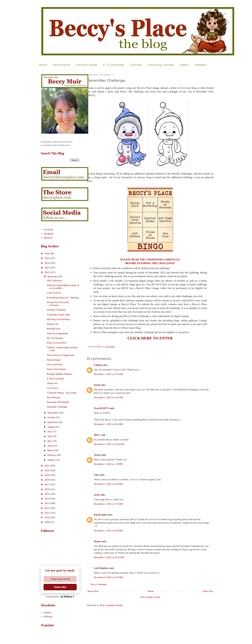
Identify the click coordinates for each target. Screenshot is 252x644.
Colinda (98, 365)
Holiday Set (53, 324)
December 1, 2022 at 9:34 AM (108, 424)
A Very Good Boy (56, 379)
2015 (47, 494)
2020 (47, 470)
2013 (47, 503)
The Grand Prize (55, 364)
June (50, 436)
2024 (47, 263)
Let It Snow (53, 388)
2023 (47, 268)
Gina (96, 475)
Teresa (97, 455)
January (51, 460)
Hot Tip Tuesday (55, 338)
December (53, 276)
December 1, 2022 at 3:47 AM (108, 397)
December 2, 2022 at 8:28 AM (108, 531)
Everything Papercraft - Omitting (63, 298)
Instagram (49, 234)
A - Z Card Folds (113, 65)
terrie (97, 495)
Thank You (52, 383)
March (51, 450)
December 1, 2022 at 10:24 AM (109, 444)
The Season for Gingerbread (61, 355)
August (51, 427)
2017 (47, 484)
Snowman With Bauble (58, 402)
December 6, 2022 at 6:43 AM (108, 577)
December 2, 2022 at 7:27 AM (108, 504)
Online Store (61, 65)
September (53, 422)
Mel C (97, 435)
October (52, 417)
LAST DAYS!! (54, 293)
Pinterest (48, 238)
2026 (47, 253)
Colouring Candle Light (58, 315)
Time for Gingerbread (57, 333)
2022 (47, 272)
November (53, 413)
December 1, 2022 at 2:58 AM (108, 374)
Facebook (49, 230)
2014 (47, 499)
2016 (47, 489)
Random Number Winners (60, 374)
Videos (184, 65)
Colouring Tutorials (161, 65)
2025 (47, 258)
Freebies (200, 65)
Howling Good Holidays (59, 319)
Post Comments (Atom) (111, 605)
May (50, 441)
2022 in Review (55, 281)
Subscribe (60, 587)
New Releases (54, 397)
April (50, 446)
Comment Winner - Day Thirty (62, 393)
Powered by (60, 597)
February (52, 455)
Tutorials (136, 65)
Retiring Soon (54, 329)
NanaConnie (100, 515)
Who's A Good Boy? (57, 343)
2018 (47, 480)
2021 (47, 466)
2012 (47, 508)
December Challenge (57, 407)
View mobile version (150, 597)
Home (43, 65)
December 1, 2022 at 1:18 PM (108, 464)
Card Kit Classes (86, 65)
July (50, 432)
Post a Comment (99, 584)
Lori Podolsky (101, 568)
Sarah (97, 385)
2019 (47, 475)
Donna (97, 541)
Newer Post (93, 591)
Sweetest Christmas (56, 310)
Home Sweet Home (56, 369)
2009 (47, 522)
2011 (47, 513)
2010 (47, 517)
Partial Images (54, 360)
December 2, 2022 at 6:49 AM (108, 484)
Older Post (208, 591)
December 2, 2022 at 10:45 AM (109, 557)
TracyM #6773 (101, 408)
